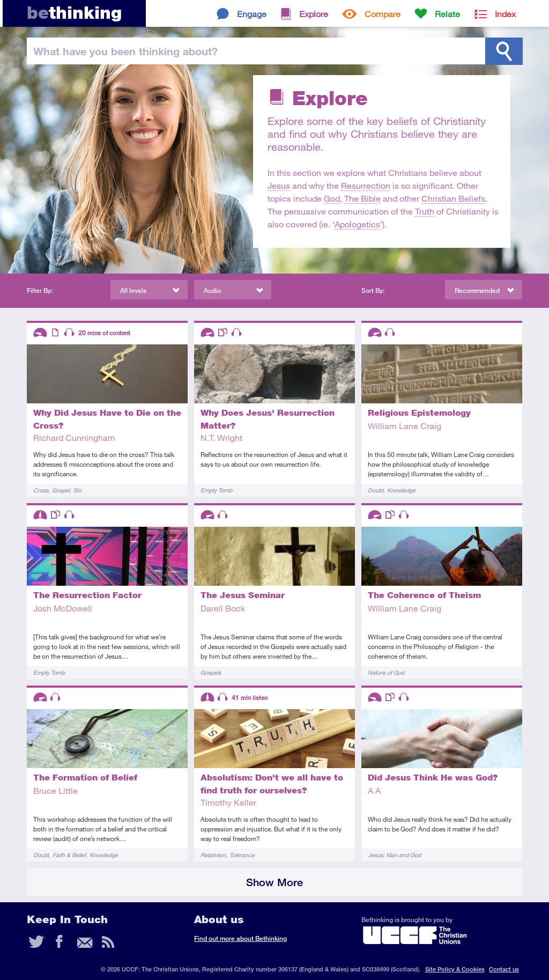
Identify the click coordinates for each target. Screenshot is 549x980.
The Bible (362, 198)
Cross (41, 490)
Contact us (504, 969)
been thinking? (125, 51)
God (332, 198)
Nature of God (386, 672)
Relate (447, 14)
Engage (252, 14)
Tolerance (242, 855)
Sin (77, 490)
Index (505, 14)
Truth (425, 211)
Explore (314, 14)
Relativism (213, 855)
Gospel (61, 490)
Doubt (376, 490)
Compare (383, 14)
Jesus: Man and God (394, 855)
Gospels (211, 672)
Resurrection (366, 185)
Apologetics (357, 224)
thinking (74, 13)
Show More (274, 882)
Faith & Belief (69, 855)
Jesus (279, 185)
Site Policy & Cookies (455, 969)
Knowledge (401, 490)
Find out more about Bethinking (240, 938)
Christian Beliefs (453, 198)
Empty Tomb (216, 490)
